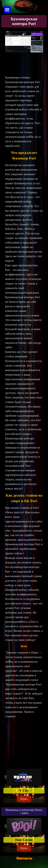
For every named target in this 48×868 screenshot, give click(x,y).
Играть (24, 799)
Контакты (24, 858)
